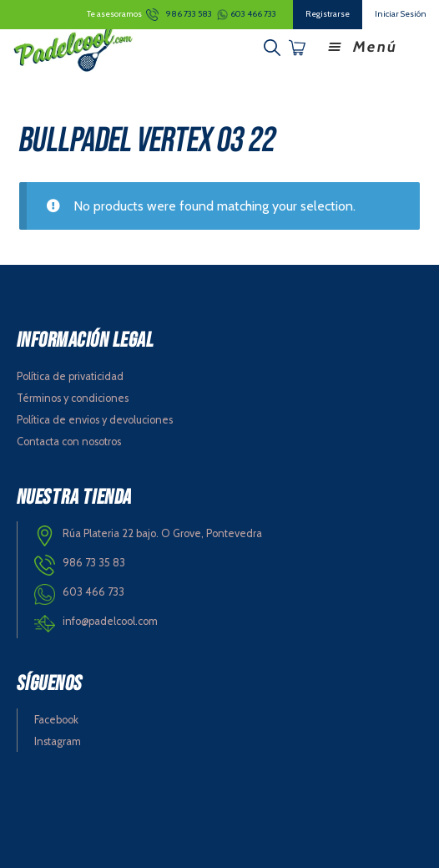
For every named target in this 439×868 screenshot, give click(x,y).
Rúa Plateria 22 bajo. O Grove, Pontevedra (162, 533)
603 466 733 (253, 14)
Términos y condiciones (73, 398)
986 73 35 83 (94, 563)
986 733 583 (189, 14)
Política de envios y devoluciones (95, 420)
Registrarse (328, 14)
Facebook (56, 720)
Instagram (58, 741)
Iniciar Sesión (401, 14)
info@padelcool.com (110, 621)
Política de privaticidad (70, 376)
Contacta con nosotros (69, 442)
